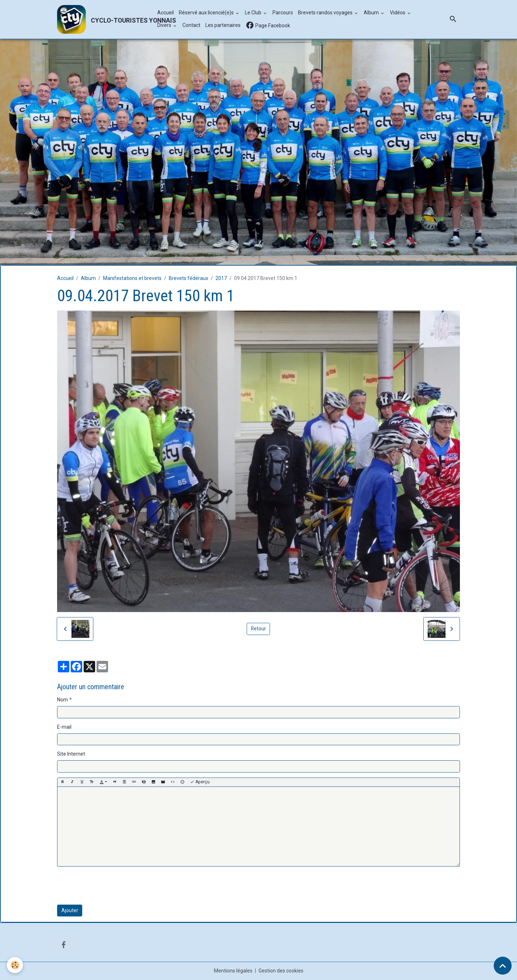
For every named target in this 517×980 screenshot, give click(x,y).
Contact (191, 25)
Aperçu (200, 782)
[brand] (103, 19)
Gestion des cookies (281, 971)
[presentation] (112, 886)
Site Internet (71, 754)
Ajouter (70, 910)
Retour (258, 629)
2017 (221, 279)
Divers (165, 25)
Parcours (283, 13)
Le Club (254, 13)
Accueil (166, 13)
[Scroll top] (503, 966)
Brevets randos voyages (326, 13)
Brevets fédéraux (188, 279)
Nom (62, 700)
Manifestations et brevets (132, 279)
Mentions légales (233, 971)
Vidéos (398, 13)
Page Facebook (268, 26)
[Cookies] (15, 965)
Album (372, 13)
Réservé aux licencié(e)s (207, 13)
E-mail (64, 727)
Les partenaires (223, 25)
